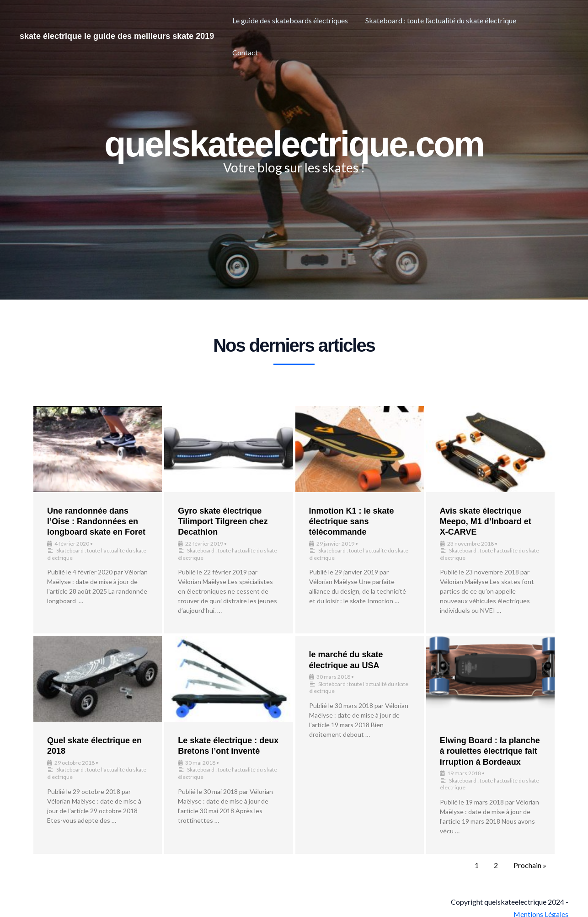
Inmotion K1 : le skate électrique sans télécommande (352, 522)
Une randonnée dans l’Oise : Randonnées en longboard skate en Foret (96, 522)
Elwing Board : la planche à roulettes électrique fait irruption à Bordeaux (490, 751)
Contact (548, 20)
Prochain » (530, 865)
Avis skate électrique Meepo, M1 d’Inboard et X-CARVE (486, 522)
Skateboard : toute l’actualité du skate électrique (445, 20)
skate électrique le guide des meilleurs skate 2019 (117, 20)
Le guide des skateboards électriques (297, 20)
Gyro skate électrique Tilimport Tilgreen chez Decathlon (223, 522)
